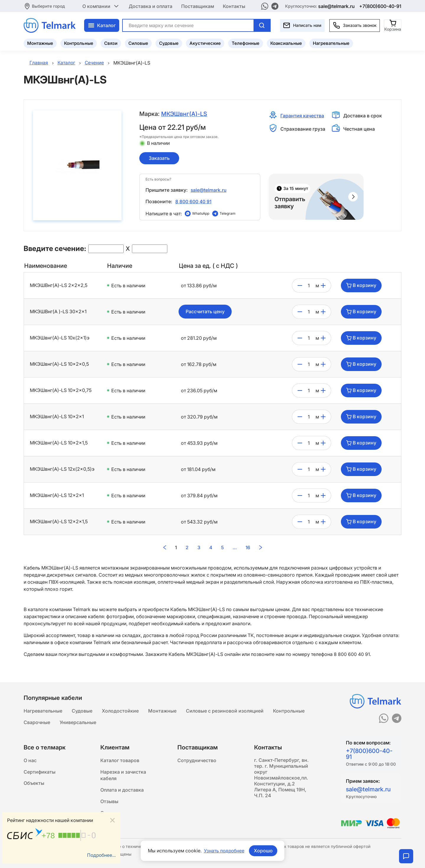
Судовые (169, 43)
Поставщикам (198, 6)
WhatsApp (201, 214)
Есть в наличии (128, 286)
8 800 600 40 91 (193, 202)
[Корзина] (393, 25)
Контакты (234, 6)
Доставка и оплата (151, 6)
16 (248, 548)
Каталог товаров (120, 760)
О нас (30, 760)
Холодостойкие (120, 710)
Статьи (109, 814)
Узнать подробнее (224, 851)
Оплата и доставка (122, 791)
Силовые (138, 43)
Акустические (205, 43)
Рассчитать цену (205, 313)
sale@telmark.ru (336, 6)
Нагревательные (331, 43)
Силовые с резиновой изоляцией (225, 710)
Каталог (102, 25)
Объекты (34, 784)
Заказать (159, 158)
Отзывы (109, 803)
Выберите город (48, 6)
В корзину (361, 286)
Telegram (228, 214)
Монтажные (40, 43)
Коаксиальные (286, 43)
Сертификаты (40, 772)
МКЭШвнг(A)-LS (184, 114)
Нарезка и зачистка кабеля (123, 775)
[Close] (112, 820)
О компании (101, 6)
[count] (309, 286)
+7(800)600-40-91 (380, 6)
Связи (111, 43)
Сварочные (37, 722)
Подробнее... (101, 855)
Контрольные (79, 43)
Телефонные (246, 43)
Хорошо (264, 851)
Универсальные (78, 722)
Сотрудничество (197, 760)
